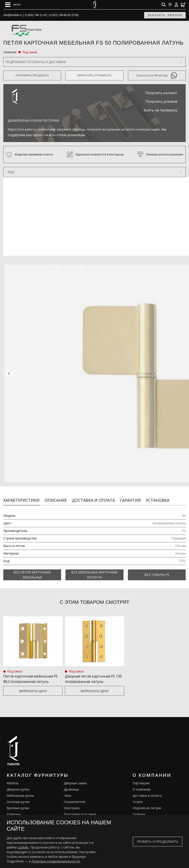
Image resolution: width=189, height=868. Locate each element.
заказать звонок (165, 15)
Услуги (138, 797)
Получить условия (161, 101)
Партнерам (141, 778)
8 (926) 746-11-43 (36, 15)
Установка (157, 495)
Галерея (139, 809)
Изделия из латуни (147, 803)
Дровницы (71, 784)
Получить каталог (161, 93)
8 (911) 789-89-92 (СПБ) (64, 15)
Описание (56, 495)
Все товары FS (157, 570)
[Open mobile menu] (13, 5)
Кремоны (14, 809)
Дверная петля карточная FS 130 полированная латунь (93, 674)
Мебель (13, 778)
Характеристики (21, 495)
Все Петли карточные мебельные (32, 570)
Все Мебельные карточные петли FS (94, 570)
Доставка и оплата (93, 495)
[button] (9, 371)
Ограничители (75, 797)
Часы (68, 790)
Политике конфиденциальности (56, 861)
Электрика (72, 803)
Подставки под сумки (80, 809)
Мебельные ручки (20, 790)
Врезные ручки (18, 803)
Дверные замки (75, 778)
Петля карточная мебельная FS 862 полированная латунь (30, 674)
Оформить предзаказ (32, 75)
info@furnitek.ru (13, 15)
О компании (142, 784)
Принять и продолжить (158, 841)
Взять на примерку (160, 110)
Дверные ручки (18, 784)
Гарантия (130, 495)
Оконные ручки (18, 797)
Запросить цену (33, 686)
